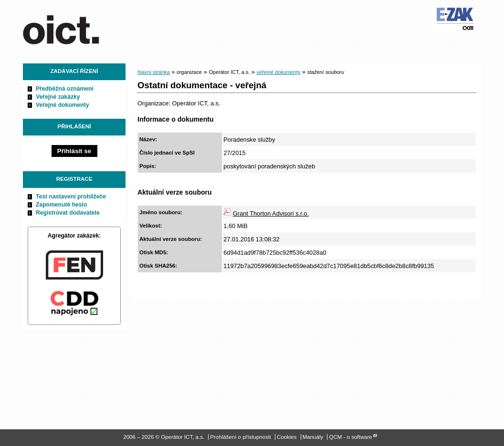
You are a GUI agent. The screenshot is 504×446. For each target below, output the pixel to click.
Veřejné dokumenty (62, 105)
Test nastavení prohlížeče (71, 197)
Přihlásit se (74, 151)
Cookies (287, 437)
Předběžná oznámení (65, 89)
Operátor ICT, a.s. (77, 28)
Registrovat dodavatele (68, 213)
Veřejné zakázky (58, 97)
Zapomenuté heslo (61, 205)
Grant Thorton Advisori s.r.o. (271, 213)
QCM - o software (350, 437)
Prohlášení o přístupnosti (240, 437)
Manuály (313, 437)
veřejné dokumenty (278, 72)
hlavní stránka (154, 72)
